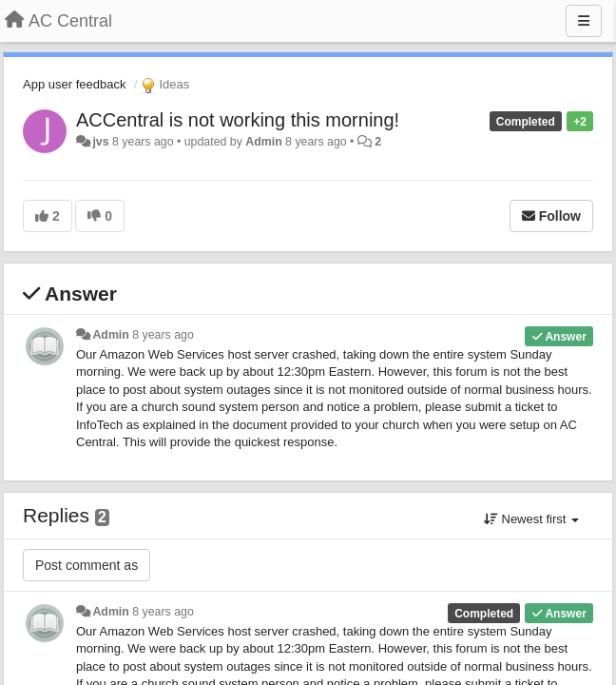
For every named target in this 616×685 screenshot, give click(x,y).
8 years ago (163, 335)
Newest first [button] (531, 519)
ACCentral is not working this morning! (238, 120)
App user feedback (74, 84)
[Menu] (584, 21)
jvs (100, 142)
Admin (263, 142)
